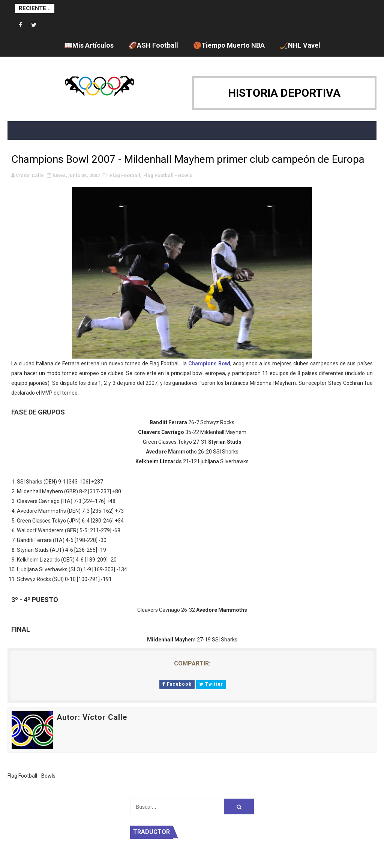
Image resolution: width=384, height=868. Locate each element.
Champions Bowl (209, 363)
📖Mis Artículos (89, 45)
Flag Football (125, 175)
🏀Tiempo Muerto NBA (229, 45)
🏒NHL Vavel (300, 45)
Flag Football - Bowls (168, 175)
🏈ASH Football (153, 45)
